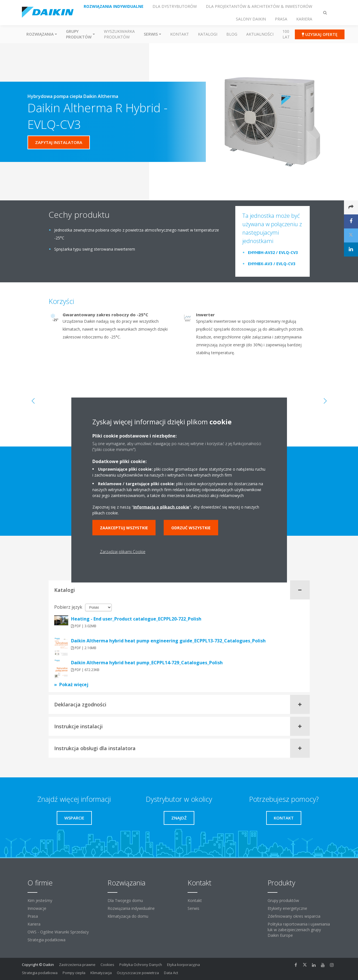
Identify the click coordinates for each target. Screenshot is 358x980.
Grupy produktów (283, 900)
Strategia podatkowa (46, 940)
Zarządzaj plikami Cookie (123, 552)
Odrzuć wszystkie (191, 528)
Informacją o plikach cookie (161, 507)
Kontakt (180, 34)
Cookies (107, 965)
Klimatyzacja (101, 973)
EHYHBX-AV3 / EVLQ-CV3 (272, 264)
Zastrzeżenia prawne (77, 965)
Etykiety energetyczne (287, 908)
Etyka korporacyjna (183, 965)
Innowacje (37, 908)
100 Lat (286, 34)
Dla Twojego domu (125, 900)
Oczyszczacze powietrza (138, 973)
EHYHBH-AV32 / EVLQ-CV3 (273, 252)
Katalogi (208, 34)
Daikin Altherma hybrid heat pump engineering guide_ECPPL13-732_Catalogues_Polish (168, 641)
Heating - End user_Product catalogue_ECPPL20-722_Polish (136, 619)
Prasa (33, 916)
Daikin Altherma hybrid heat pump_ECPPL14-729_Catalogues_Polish (147, 663)
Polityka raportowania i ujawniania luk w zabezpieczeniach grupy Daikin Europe (299, 930)
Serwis (193, 908)
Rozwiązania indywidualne (131, 908)
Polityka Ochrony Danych (141, 965)
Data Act (171, 973)
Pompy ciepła (74, 973)
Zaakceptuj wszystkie (124, 528)
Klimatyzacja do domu (128, 916)
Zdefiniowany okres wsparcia (294, 916)
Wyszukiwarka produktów (119, 34)
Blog (232, 34)
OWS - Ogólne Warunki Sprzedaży (58, 932)
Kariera (34, 924)
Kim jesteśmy (40, 900)
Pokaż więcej (74, 684)
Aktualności (260, 34)
